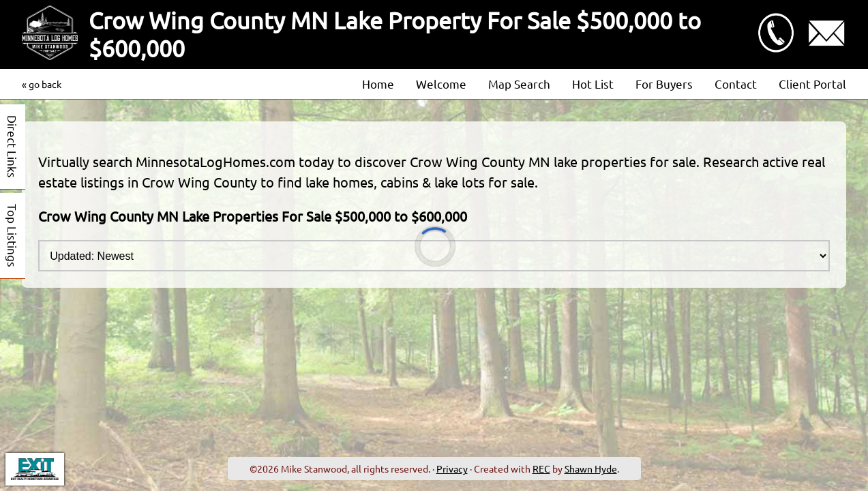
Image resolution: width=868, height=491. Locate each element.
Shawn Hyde (591, 468)
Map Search (519, 84)
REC (541, 468)
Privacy (452, 468)
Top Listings (13, 236)
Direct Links (13, 147)
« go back (42, 84)
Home (378, 84)
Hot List (593, 84)
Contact (736, 84)
